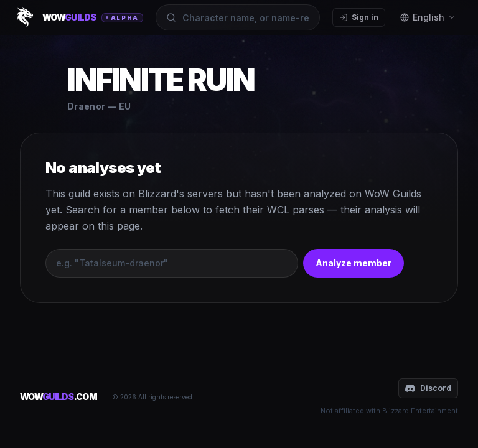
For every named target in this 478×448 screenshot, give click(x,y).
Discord (428, 388)
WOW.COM (59, 397)
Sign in (359, 17)
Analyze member (354, 263)
